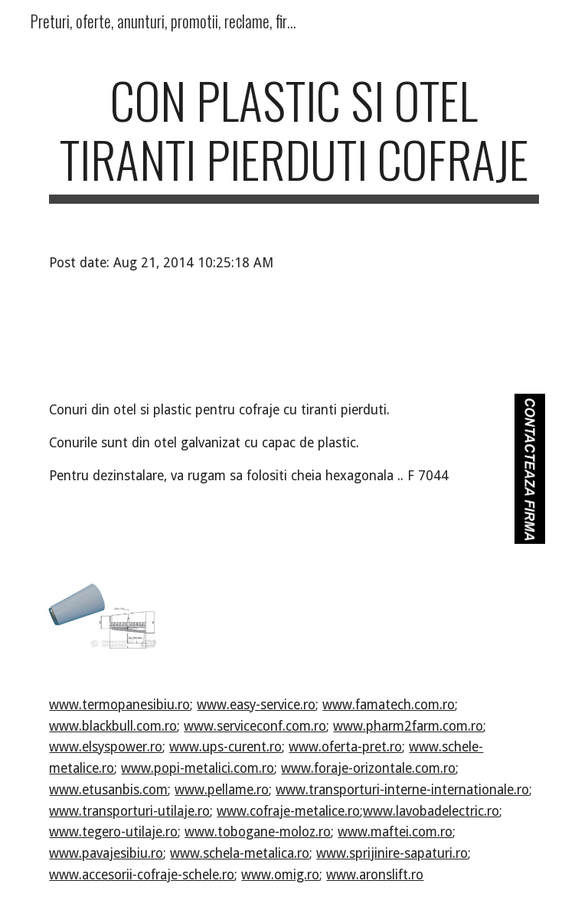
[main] (294, 137)
